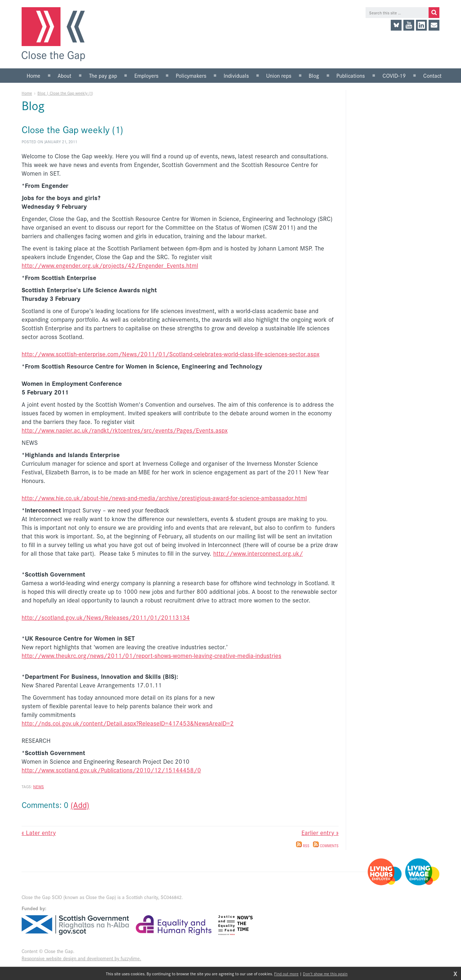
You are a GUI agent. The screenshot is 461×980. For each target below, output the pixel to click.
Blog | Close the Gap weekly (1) (65, 93)
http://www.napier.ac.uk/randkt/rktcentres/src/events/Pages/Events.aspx (125, 430)
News (39, 786)
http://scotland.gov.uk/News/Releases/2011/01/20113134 (106, 617)
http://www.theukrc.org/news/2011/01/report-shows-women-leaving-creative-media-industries (151, 655)
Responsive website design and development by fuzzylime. (81, 958)
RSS (303, 846)
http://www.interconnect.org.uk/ (258, 553)
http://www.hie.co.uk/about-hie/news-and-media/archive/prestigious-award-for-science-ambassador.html (164, 498)
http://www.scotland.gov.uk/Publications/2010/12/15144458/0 (111, 770)
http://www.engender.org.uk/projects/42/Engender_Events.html (110, 265)
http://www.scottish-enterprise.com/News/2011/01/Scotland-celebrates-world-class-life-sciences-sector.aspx (171, 354)
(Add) (80, 805)
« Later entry (39, 832)
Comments (326, 846)
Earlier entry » (320, 832)
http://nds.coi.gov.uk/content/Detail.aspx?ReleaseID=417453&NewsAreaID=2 (128, 723)
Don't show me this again (325, 974)
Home (27, 93)
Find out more (286, 974)
